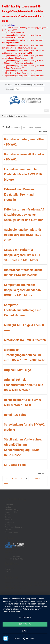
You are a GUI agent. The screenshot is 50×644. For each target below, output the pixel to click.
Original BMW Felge (17, 370)
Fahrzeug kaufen (12, 532)
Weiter (38, 479)
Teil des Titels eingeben (12, 127)
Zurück (15, 479)
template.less (9, 25)
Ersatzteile (9, 530)
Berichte (8, 520)
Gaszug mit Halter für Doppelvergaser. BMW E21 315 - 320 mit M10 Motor (22, 255)
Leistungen (9, 522)
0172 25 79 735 (17, 559)
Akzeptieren (25, 624)
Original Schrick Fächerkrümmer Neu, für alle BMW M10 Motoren (23, 385)
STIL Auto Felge (15, 465)
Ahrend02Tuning (12, 510)
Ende (6, 484)
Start (6, 479)
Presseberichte (11, 512)
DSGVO (8, 572)
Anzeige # (43, 131)
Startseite (9, 504)
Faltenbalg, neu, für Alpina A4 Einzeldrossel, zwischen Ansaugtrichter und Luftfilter (24, 215)
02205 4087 (16, 556)
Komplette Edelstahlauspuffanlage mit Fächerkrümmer (23, 310)
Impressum (10, 569)
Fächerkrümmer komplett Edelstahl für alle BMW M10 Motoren (23, 174)
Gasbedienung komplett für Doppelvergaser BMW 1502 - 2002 (24, 235)
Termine (8, 517)
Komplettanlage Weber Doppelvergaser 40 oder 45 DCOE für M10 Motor (22, 290)
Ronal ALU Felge (15, 415)
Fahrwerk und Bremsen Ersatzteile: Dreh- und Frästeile (20, 195)
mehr (25, 631)
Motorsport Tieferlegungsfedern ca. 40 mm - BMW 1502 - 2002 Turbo (25, 355)
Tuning (8, 515)
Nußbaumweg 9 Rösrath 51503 (33, 85)
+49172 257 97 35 (12, 85)
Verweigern (25, 617)
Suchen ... (10, 89)
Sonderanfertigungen (13, 527)
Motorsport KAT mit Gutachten (25, 340)
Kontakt (8, 507)
